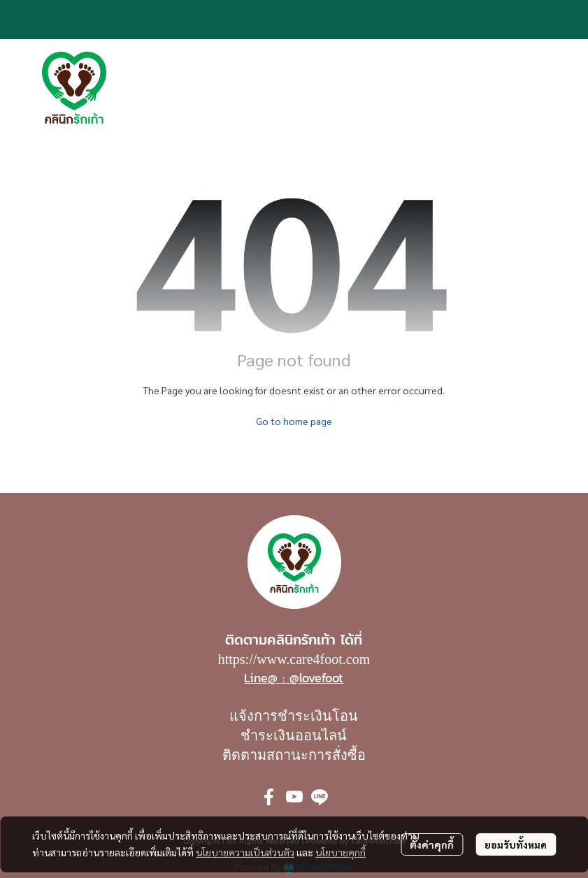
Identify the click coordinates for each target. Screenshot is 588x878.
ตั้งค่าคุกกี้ (432, 844)
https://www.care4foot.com (294, 659)
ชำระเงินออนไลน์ (294, 735)
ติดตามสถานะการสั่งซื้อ (294, 755)
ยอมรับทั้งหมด (516, 844)
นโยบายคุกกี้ (340, 852)
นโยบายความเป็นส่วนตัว (245, 852)
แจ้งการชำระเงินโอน (294, 716)
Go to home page (294, 421)
